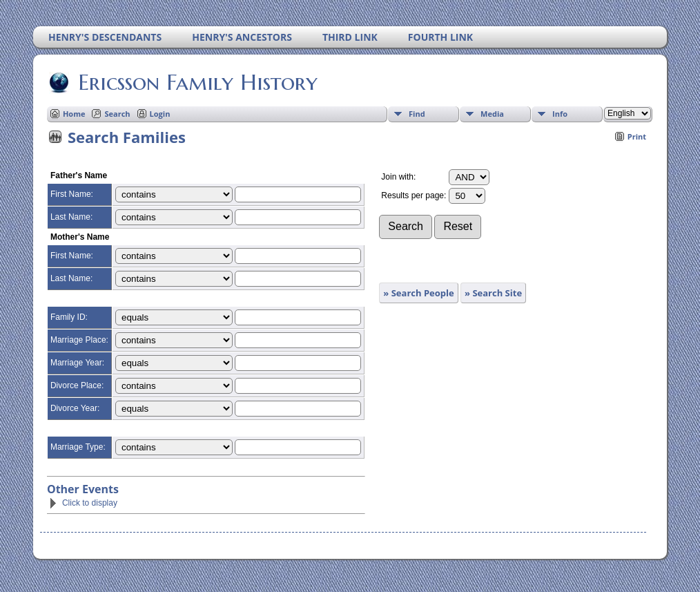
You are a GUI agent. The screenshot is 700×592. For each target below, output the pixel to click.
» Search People (418, 293)
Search (117, 114)
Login (160, 114)
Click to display (83, 503)
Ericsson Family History (197, 82)
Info (560, 114)
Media (492, 114)
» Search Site (493, 293)
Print (637, 136)
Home (74, 114)
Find (417, 114)
